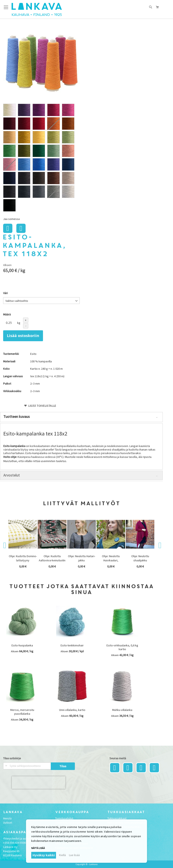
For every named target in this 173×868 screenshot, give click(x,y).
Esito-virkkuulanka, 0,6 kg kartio (122, 647)
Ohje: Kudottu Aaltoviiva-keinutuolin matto (52, 560)
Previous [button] (5, 545)
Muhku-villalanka (122, 710)
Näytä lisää (38, 848)
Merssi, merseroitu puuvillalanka (22, 712)
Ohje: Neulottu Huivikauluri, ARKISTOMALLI (111, 560)
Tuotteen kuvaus (17, 417)
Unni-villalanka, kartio (72, 710)
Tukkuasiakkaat (117, 818)
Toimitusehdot (64, 818)
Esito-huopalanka (22, 645)
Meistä (7, 818)
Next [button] (157, 545)
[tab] (81, 417)
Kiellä (62, 855)
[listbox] (41, 158)
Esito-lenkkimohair (72, 645)
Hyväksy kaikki (44, 855)
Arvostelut (12, 475)
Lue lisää (74, 855)
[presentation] (39, 783)
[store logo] (37, 9)
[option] (9, 110)
